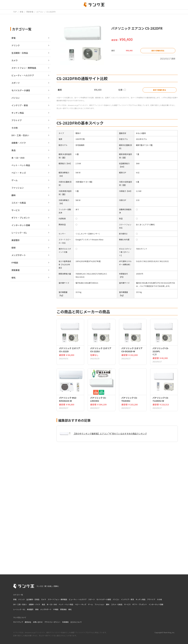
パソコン (116, 599)
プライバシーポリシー (52, 622)
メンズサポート (46, 609)
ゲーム (90, 604)
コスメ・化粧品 (117, 604)
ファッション (99, 604)
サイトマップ (18, 622)
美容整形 (30, 609)
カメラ (44, 599)
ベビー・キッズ (81, 604)
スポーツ (92, 599)
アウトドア (151, 599)
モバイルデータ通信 (104, 599)
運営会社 (28, 622)
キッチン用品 (141, 599)
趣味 (108, 604)
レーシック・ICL (19, 609)
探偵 (37, 609)
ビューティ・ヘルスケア (78, 599)
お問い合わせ (38, 622)
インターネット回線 (156, 604)
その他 (159, 599)
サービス (127, 604)
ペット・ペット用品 (66, 604)
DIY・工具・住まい (20, 604)
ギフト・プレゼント (140, 604)
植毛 (70, 609)
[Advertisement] (117, 526)
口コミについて (76, 622)
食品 (43, 604)
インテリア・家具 (127, 599)
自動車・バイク (34, 604)
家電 (15, 599)
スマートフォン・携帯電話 (57, 599)
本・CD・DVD (52, 604)
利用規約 (66, 622)
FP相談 (56, 609)
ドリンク (21, 599)
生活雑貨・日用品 (33, 599)
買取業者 (63, 609)
